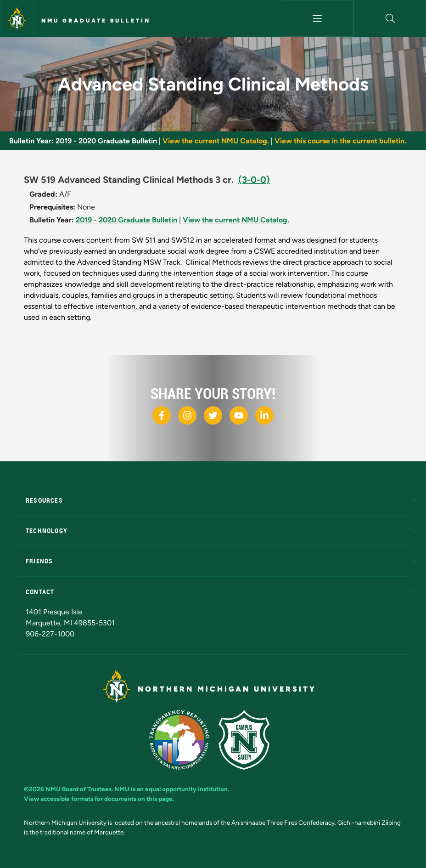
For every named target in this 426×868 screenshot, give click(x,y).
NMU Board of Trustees (78, 789)
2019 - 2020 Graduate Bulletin (106, 141)
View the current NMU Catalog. (216, 141)
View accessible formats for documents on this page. (99, 799)
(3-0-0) (254, 180)
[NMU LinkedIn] (264, 415)
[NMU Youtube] (239, 415)
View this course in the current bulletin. (340, 141)
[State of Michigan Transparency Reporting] (184, 739)
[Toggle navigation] (317, 18)
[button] (390, 18)
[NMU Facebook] (162, 415)
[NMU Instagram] (187, 415)
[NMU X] (213, 415)
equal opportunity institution (186, 789)
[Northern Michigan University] (17, 18)
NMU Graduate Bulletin (96, 21)
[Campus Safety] (248, 739)
